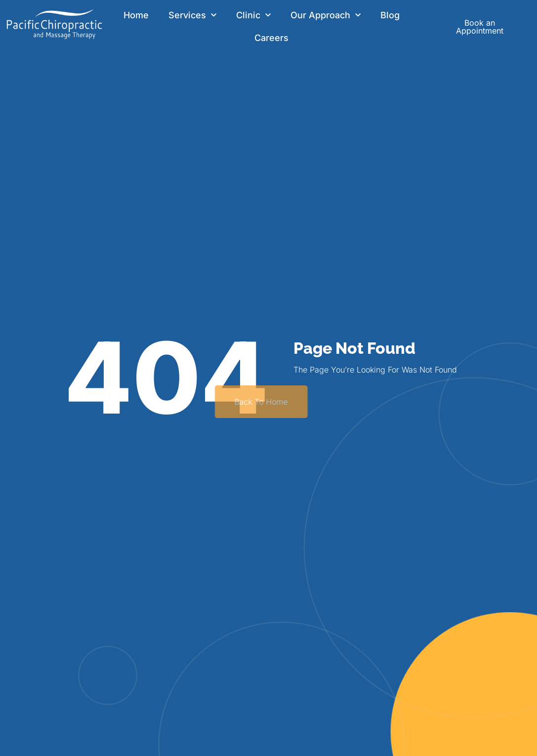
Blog (390, 15)
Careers (271, 38)
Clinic (253, 16)
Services (192, 16)
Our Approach (326, 16)
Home (136, 15)
